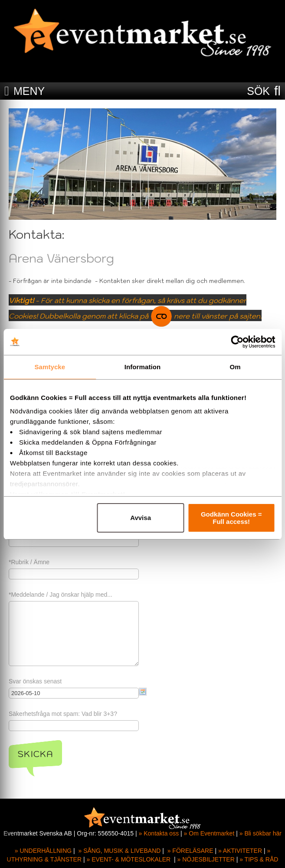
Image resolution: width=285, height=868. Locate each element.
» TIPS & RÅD (259, 859)
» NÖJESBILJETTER (206, 859)
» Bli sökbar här (260, 833)
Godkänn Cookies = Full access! (231, 518)
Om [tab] (235, 367)
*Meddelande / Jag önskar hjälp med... (61, 595)
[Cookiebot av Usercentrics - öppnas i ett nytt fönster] (237, 342)
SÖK (258, 91)
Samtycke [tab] (50, 367)
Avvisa (141, 518)
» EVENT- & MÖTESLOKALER (128, 859)
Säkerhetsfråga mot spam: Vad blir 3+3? (63, 714)
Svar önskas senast (35, 681)
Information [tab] (143, 367)
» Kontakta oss (159, 833)
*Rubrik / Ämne (29, 562)
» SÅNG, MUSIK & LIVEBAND (120, 851)
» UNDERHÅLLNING (43, 851)
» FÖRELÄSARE (190, 851)
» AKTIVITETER (240, 851)
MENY (29, 91)
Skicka (35, 754)
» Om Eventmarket (209, 833)
